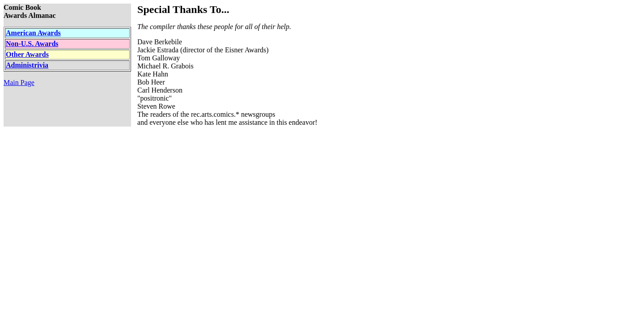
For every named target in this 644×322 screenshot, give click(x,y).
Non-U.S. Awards (32, 44)
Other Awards (27, 54)
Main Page (19, 83)
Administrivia (27, 65)
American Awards (33, 33)
